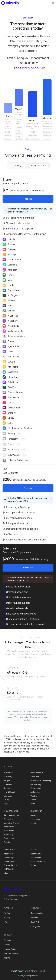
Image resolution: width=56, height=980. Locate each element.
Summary (8, 777)
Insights (7, 781)
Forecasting (9, 838)
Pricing (7, 918)
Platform (7, 913)
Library (7, 873)
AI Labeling (8, 819)
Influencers (35, 819)
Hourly (6, 800)
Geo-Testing (36, 784)
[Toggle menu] (53, 3)
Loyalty (34, 823)
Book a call (28, 568)
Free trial (28, 199)
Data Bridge (9, 858)
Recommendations (12, 815)
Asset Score (9, 831)
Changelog (35, 926)
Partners (7, 940)
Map (6, 804)
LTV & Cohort (9, 792)
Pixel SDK (35, 918)
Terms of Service (11, 953)
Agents (7, 842)
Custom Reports (10, 865)
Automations (36, 858)
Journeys (8, 788)
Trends (33, 800)
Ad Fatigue (35, 792)
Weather (34, 796)
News (33, 804)
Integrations (9, 854)
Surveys (34, 815)
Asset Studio (9, 827)
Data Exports (9, 861)
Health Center (36, 854)
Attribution (35, 777)
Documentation (37, 913)
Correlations (36, 788)
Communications (38, 861)
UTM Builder (9, 869)
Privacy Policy (10, 949)
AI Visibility (8, 834)
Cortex (33, 865)
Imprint (7, 958)
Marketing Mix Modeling (41, 781)
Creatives (8, 784)
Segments (8, 796)
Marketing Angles (11, 823)
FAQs (6, 922)
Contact (7, 945)
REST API (35, 922)
